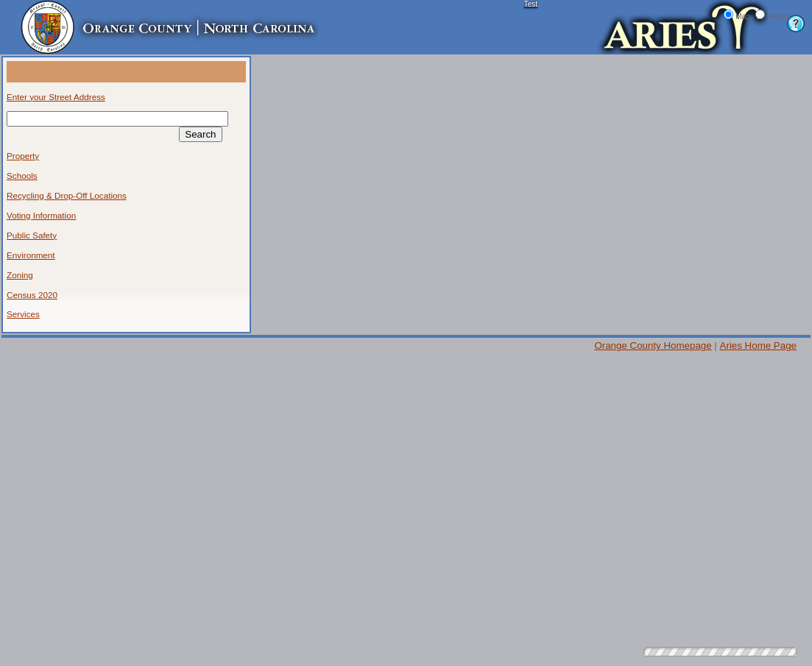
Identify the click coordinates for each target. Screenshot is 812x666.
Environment (31, 255)
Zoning (20, 275)
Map (742, 17)
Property (23, 156)
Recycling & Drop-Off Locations (67, 195)
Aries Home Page (758, 346)
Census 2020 (32, 295)
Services (23, 314)
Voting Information (41, 215)
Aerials (779, 17)
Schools (22, 176)
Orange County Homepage (653, 346)
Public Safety (32, 235)
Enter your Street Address (56, 97)
